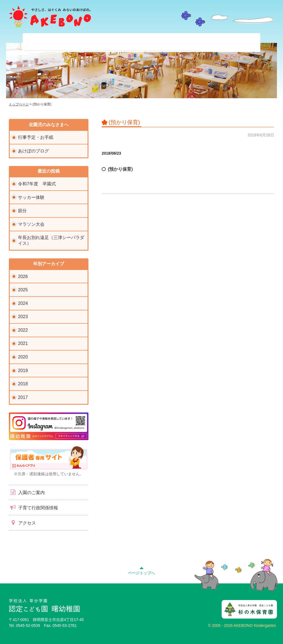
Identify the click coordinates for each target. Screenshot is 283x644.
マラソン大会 (31, 224)
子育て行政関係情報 (33, 507)
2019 (23, 371)
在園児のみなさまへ (112, 43)
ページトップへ (141, 570)
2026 (23, 276)
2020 (23, 357)
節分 (22, 211)
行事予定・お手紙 (36, 137)
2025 (23, 290)
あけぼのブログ (33, 151)
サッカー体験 (31, 197)
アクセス (22, 523)
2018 (23, 384)
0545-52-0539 (28, 625)
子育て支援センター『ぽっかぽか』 (230, 43)
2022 (23, 330)
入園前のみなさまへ (171, 43)
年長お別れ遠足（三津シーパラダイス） (51, 240)
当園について (53, 43)
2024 (23, 303)
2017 (23, 397)
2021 (23, 343)
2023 (23, 317)
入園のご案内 (27, 492)
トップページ (19, 104)
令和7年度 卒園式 (37, 184)
